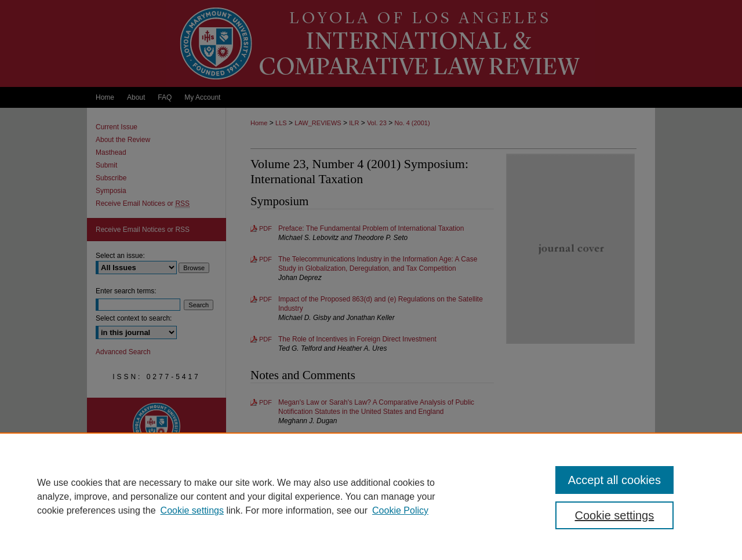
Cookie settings (192, 510)
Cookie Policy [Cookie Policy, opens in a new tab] (400, 510)
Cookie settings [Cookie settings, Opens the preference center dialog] (615, 515)
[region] (371, 496)
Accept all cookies (614, 480)
